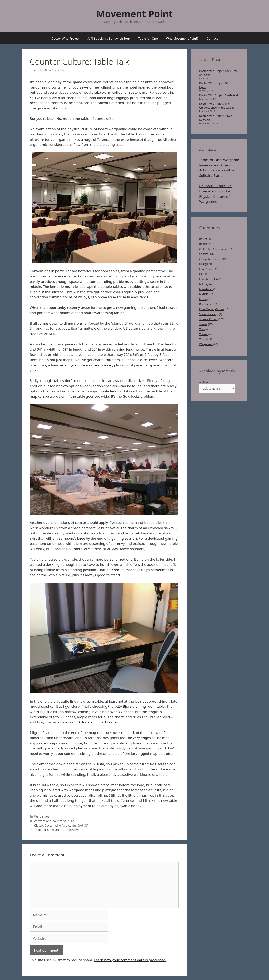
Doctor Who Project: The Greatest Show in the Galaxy (217, 106)
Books (203, 244)
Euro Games (207, 269)
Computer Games (210, 259)
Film (202, 274)
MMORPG (205, 294)
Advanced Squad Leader (98, 722)
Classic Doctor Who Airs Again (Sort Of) (61, 825)
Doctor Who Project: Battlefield (218, 95)
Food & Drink (207, 279)
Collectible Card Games (214, 249)
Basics (203, 239)
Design (203, 264)
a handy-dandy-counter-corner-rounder (80, 365)
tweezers (166, 360)
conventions (43, 821)
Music (203, 299)
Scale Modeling (209, 314)
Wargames (42, 816)
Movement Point (134, 14)
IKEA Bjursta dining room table (140, 706)
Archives (204, 382)
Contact (212, 38)
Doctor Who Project (65, 38)
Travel (203, 339)
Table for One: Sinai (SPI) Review (56, 830)
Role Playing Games (212, 309)
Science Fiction (208, 319)
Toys (202, 329)
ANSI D (50, 334)
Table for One (148, 38)
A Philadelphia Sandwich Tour (109, 38)
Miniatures (206, 289)
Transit (203, 334)
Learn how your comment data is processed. (130, 960)
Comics (204, 254)
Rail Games (206, 304)
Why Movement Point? (182, 38)
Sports (203, 324)
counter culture (63, 821)
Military (204, 284)
